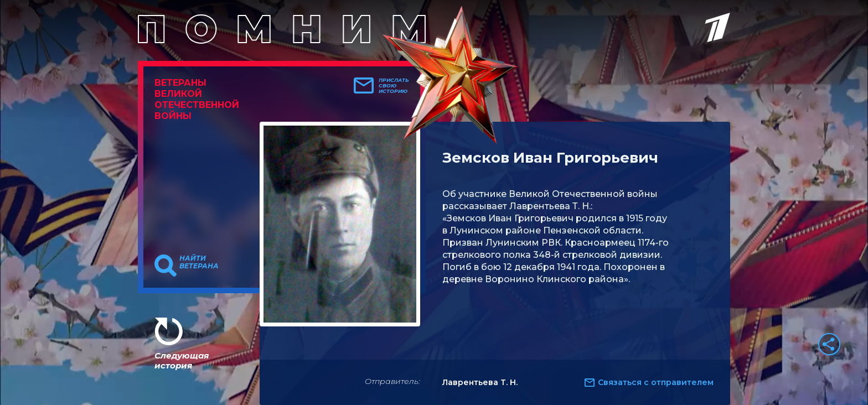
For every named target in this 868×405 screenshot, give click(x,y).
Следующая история (182, 360)
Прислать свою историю (394, 86)
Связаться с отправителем (656, 382)
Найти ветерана (199, 262)
